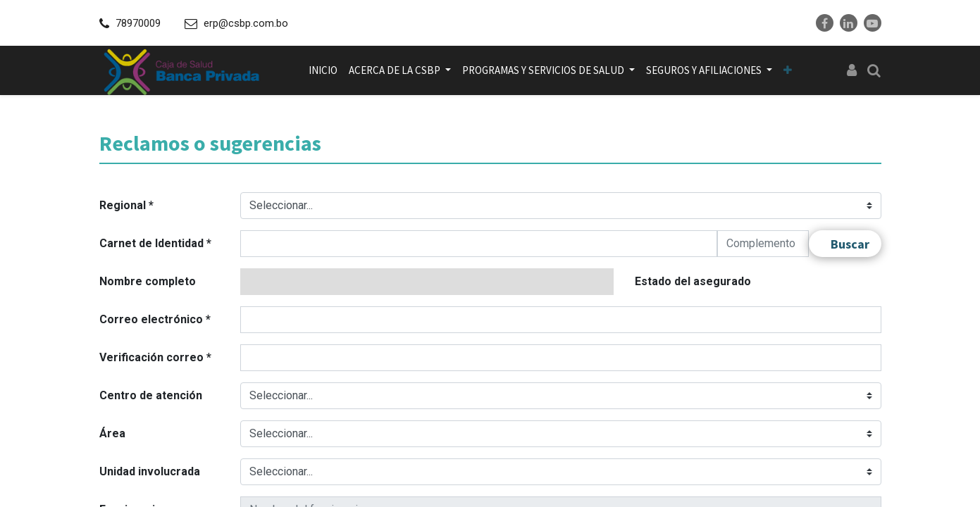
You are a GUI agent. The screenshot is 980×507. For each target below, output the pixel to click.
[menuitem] (323, 70)
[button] (788, 70)
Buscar (850, 244)
